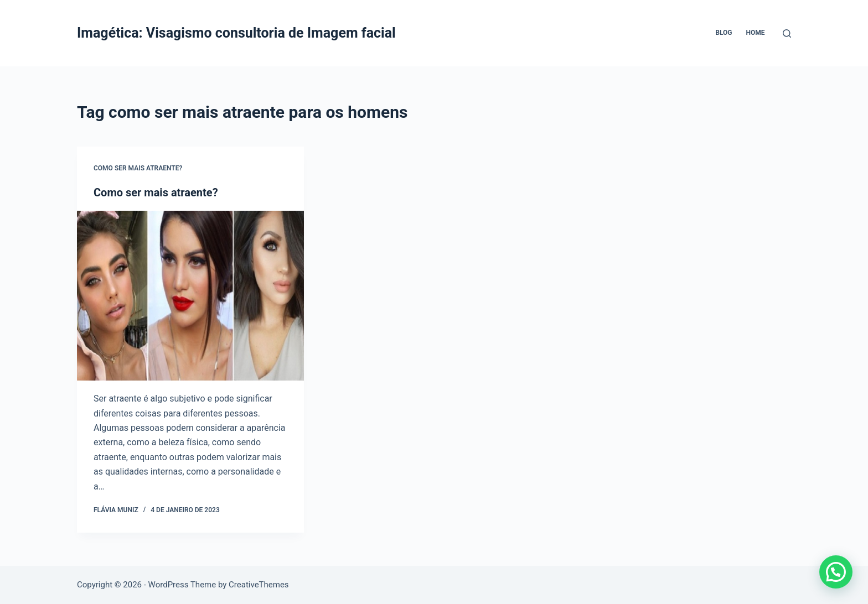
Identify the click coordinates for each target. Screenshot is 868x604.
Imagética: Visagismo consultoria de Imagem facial (236, 33)
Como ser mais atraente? (138, 168)
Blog (724, 33)
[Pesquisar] (787, 33)
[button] (836, 572)
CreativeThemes (259, 585)
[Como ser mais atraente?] (190, 296)
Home (755, 33)
